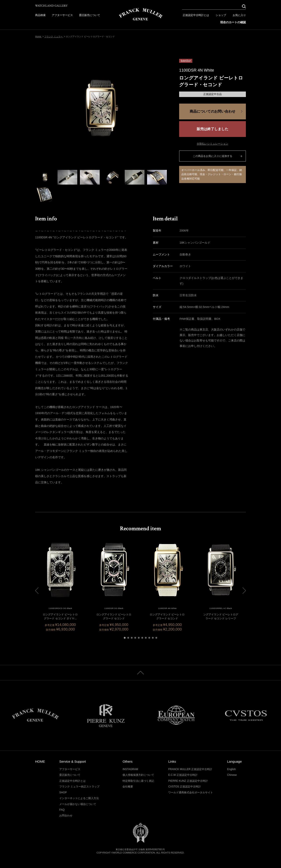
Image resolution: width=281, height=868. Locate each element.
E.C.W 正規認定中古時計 (183, 775)
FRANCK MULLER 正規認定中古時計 (190, 769)
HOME (40, 761)
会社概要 (128, 787)
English (231, 769)
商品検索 (40, 15)
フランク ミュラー (54, 37)
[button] (125, 638)
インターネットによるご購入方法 (79, 798)
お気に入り (239, 15)
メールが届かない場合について (78, 804)
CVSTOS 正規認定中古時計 (185, 787)
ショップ (221, 15)
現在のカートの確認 (233, 22)
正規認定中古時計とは (196, 15)
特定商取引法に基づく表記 (138, 781)
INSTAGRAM (130, 769)
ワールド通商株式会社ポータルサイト (191, 793)
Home (38, 37)
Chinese (232, 775)
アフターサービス (62, 15)
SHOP (63, 793)
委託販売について (90, 15)
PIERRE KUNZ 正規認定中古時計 (188, 781)
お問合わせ (66, 816)
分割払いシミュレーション (213, 144)
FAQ (62, 810)
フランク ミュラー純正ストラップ (79, 787)
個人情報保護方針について (138, 775)
